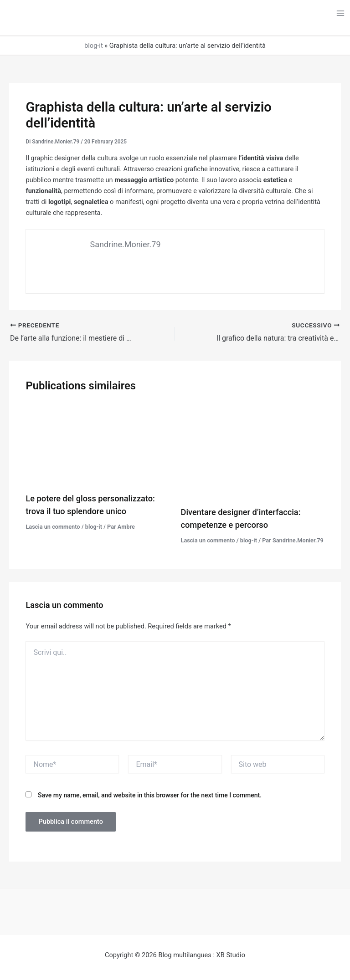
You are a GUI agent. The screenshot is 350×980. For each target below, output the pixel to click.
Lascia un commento (53, 527)
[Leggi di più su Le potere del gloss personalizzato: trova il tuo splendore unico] (97, 444)
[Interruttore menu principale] (340, 13)
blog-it (94, 46)
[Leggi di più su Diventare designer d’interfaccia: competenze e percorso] (253, 451)
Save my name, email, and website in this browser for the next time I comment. (150, 795)
